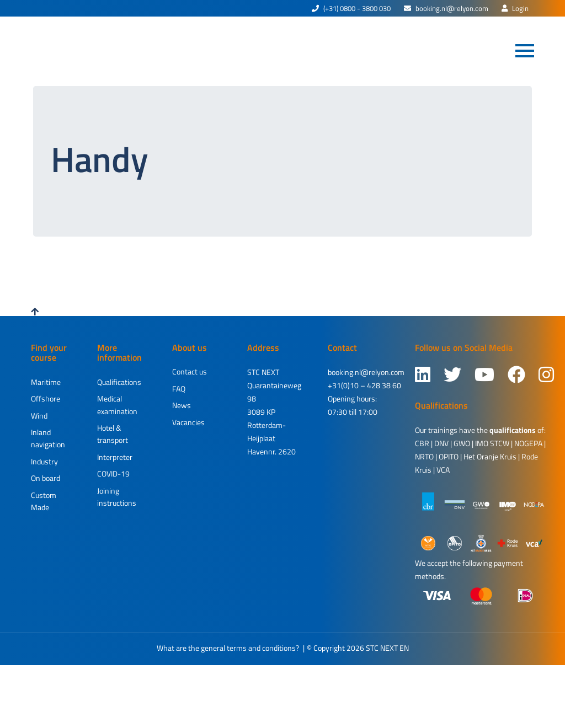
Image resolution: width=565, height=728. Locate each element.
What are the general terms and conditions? (228, 648)
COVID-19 (113, 473)
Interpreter (115, 457)
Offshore (46, 398)
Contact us (190, 371)
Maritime (46, 382)
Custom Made (44, 501)
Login (515, 8)
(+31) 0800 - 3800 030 (351, 8)
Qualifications (119, 382)
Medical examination (117, 405)
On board (46, 478)
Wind (39, 416)
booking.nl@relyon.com (446, 8)
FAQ (179, 389)
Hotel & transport (113, 434)
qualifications (513, 430)
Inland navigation (48, 438)
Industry (44, 461)
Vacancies (188, 422)
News (182, 405)
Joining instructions (117, 497)
